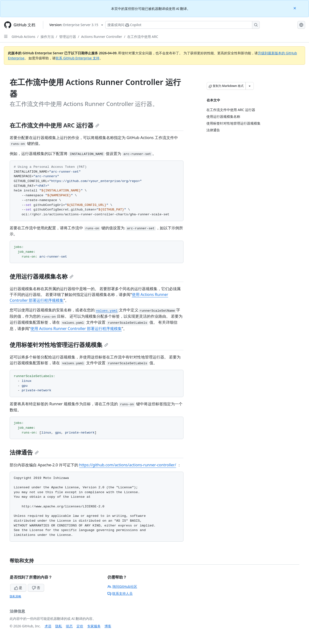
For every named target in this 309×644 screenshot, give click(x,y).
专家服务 (94, 626)
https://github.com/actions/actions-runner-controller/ (128, 465)
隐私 (59, 626)
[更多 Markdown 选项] (250, 86)
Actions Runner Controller (102, 37)
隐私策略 (15, 596)
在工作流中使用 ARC (143, 37)
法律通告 (24, 452)
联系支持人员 (120, 593)
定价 (80, 626)
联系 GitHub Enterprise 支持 (77, 58)
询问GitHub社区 (122, 586)
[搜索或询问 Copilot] (183, 25)
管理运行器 (68, 37)
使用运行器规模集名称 (42, 276)
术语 (48, 626)
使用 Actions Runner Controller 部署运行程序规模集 (76, 329)
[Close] (295, 8)
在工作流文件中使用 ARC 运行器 (54, 125)
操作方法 (47, 37)
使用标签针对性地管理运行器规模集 (59, 345)
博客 (108, 626)
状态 (69, 626)
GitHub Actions (23, 37)
